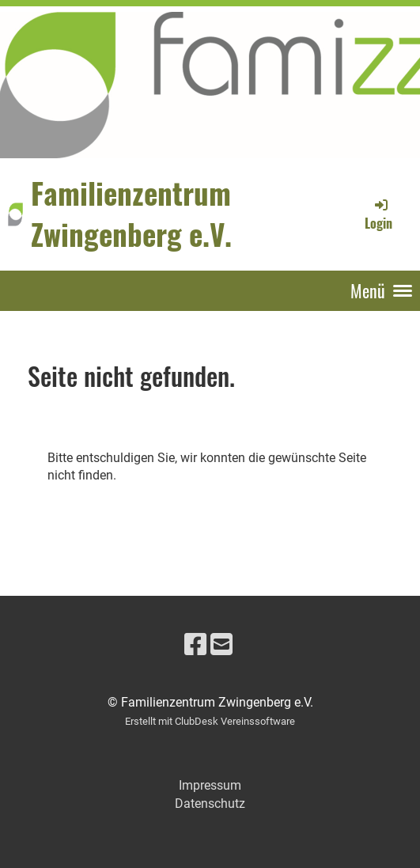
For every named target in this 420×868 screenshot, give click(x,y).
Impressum (210, 785)
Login (378, 214)
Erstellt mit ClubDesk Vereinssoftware (210, 721)
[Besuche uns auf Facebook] (195, 645)
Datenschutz (210, 804)
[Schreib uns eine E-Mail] (221, 645)
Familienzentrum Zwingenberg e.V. (131, 214)
